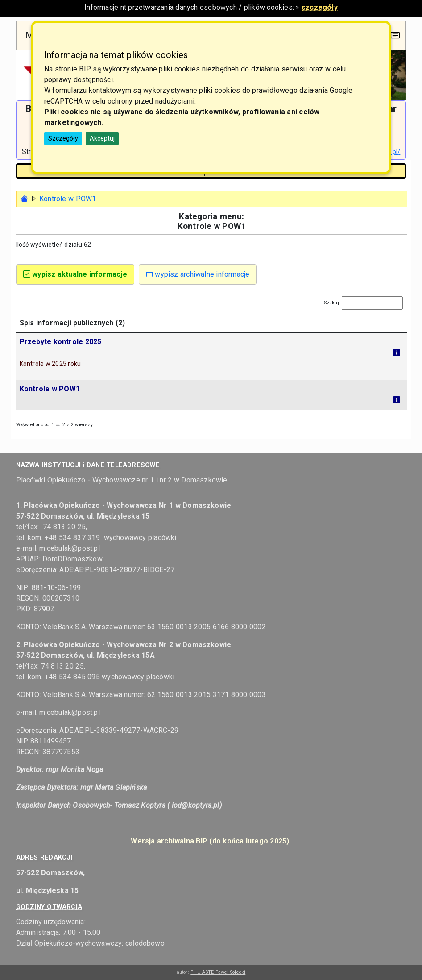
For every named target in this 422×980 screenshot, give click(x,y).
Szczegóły (63, 138)
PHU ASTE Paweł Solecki (218, 972)
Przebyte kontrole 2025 (61, 342)
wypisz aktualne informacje (75, 274)
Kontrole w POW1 (68, 199)
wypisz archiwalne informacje (198, 274)
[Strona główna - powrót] (25, 199)
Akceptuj (102, 138)
